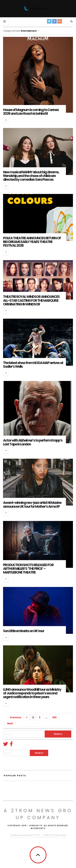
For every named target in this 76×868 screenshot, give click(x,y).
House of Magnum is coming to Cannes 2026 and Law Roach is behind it (31, 112)
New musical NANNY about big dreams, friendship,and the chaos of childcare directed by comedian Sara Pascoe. (31, 176)
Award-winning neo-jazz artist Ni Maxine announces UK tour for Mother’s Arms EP (32, 505)
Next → (12, 723)
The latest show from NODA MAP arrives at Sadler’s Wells (33, 365)
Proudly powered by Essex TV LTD (25, 835)
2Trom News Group (57, 835)
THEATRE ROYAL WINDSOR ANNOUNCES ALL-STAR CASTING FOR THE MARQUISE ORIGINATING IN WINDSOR (31, 300)
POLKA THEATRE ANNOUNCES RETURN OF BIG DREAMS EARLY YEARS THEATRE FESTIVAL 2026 (32, 242)
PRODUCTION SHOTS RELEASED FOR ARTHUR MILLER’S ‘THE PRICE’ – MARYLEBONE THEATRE (28, 569)
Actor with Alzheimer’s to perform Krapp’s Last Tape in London (33, 442)
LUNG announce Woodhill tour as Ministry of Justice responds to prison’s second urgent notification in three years (32, 693)
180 (54, 717)
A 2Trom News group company (38, 814)
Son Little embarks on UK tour (24, 631)
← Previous (14, 717)
